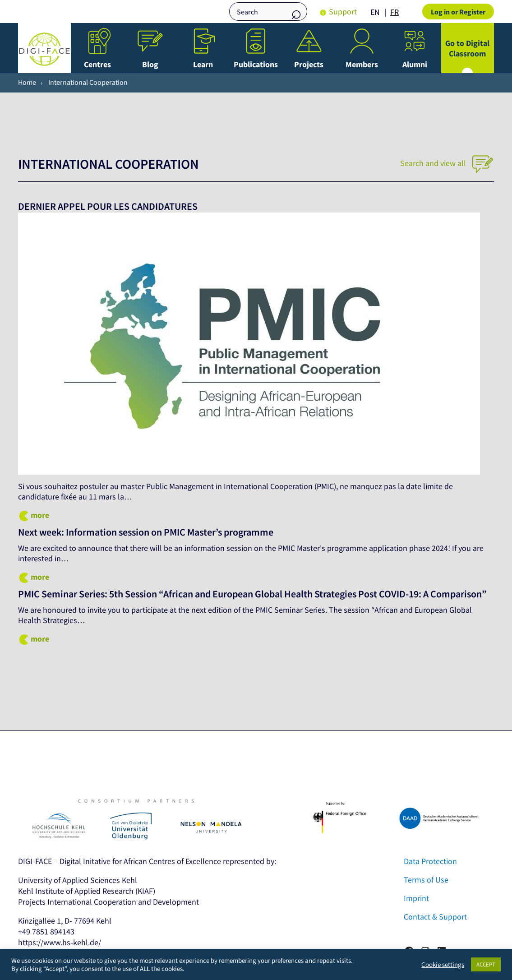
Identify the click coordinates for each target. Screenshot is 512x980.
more (40, 515)
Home (27, 82)
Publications (256, 64)
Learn (203, 64)
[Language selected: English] (387, 12)
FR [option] (394, 12)
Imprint (416, 910)
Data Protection (430, 873)
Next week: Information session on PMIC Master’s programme (155, 532)
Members (362, 64)
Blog (150, 64)
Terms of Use (426, 891)
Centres (97, 64)
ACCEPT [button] (486, 964)
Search (296, 12)
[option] (394, 12)
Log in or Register (458, 12)
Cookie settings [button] (443, 965)
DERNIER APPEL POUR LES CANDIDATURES (113, 206)
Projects (309, 64)
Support (343, 12)
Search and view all (447, 163)
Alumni (415, 64)
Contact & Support (435, 928)
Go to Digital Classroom (467, 48)
